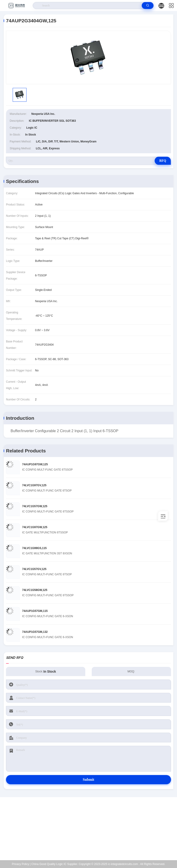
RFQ (163, 161)
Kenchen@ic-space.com (91, 831)
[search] (148, 6)
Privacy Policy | (21, 864)
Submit (88, 780)
